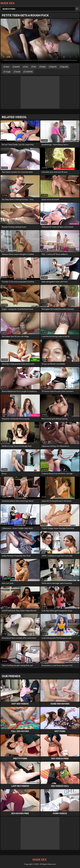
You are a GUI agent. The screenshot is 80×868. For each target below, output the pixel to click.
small (18, 72)
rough (8, 72)
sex (27, 67)
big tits (54, 67)
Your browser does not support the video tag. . (40, 41)
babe (44, 67)
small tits (29, 72)
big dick (65, 67)
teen (7, 67)
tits (35, 67)
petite (17, 67)
